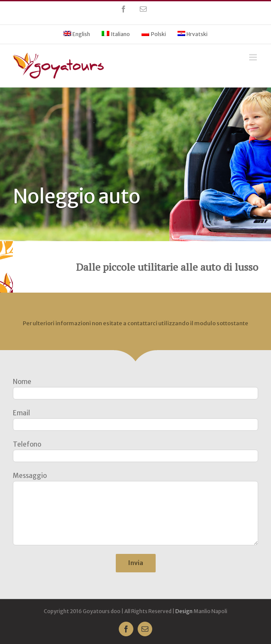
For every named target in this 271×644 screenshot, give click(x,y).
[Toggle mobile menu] (254, 57)
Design (184, 611)
